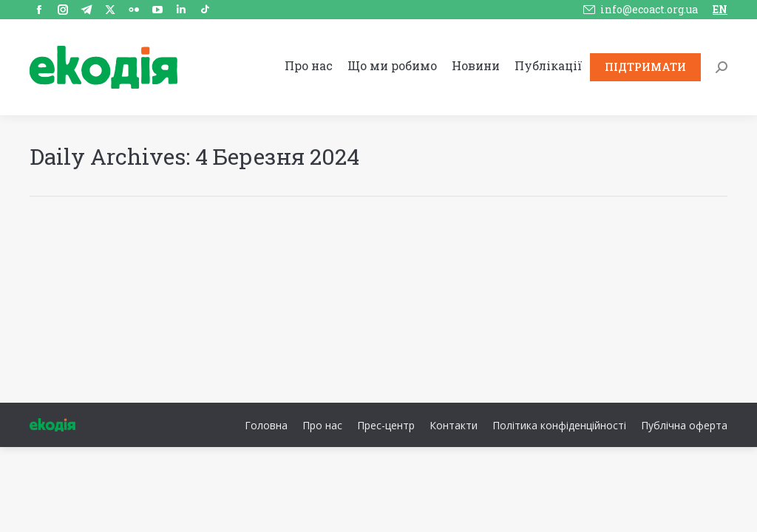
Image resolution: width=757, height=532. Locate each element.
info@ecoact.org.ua (649, 9)
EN (720, 9)
